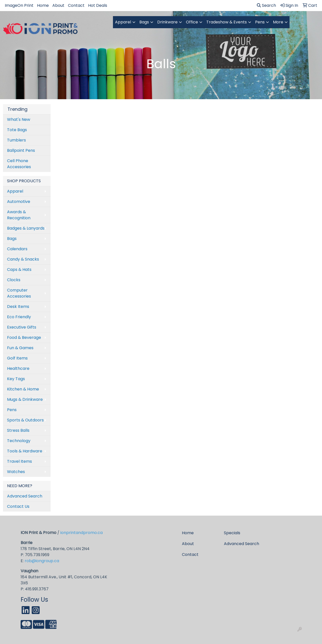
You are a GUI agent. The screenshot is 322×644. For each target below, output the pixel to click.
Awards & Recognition (19, 215)
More (278, 22)
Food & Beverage (24, 337)
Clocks (14, 280)
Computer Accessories (19, 293)
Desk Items (18, 307)
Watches (16, 472)
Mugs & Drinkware (25, 399)
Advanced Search (25, 496)
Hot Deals (98, 5)
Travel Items (19, 461)
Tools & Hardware (25, 451)
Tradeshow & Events (227, 22)
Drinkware (167, 22)
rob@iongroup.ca (42, 561)
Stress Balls (18, 430)
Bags (144, 22)
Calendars (17, 249)
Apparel (123, 22)
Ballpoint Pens (21, 150)
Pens (260, 22)
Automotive (19, 202)
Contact (76, 5)
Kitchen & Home (23, 389)
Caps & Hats (19, 270)
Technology (19, 441)
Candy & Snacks (23, 259)
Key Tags (16, 379)
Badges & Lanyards (26, 228)
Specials (232, 533)
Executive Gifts (22, 327)
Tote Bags (17, 130)
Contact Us (18, 506)
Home (43, 5)
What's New (19, 119)
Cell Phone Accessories (19, 164)
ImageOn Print (19, 5)
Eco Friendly (19, 317)
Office (192, 22)
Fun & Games (20, 348)
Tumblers (16, 140)
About (58, 5)
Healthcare (18, 368)
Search (266, 5)
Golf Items (17, 358)
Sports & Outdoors (25, 420)
